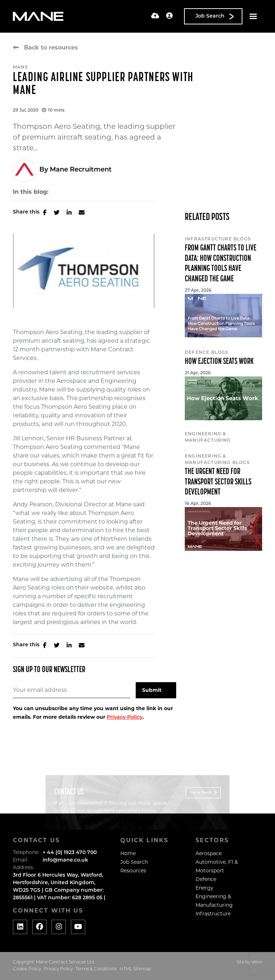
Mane (21, 67)
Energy (204, 888)
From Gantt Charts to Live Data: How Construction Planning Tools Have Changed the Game (221, 264)
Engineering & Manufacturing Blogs (217, 460)
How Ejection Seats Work (219, 362)
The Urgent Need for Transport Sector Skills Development (218, 482)
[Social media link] (20, 927)
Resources (133, 871)
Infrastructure (213, 914)
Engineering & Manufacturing (208, 437)
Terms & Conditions (96, 969)
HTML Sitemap (135, 969)
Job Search (134, 862)
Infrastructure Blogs (218, 239)
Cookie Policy (27, 969)
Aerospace (209, 853)
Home (128, 853)
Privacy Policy (125, 718)
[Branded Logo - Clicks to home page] (38, 17)
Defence (206, 879)
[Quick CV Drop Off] (155, 16)
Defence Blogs (207, 353)
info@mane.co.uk (65, 860)
